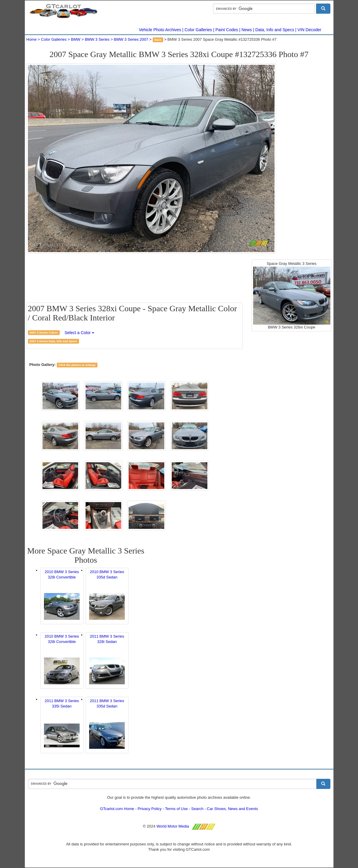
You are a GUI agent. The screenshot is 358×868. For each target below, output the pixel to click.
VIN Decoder (309, 30)
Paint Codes (227, 30)
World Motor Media (173, 826)
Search (197, 809)
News (247, 30)
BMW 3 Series (97, 39)
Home (32, 39)
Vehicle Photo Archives (160, 30)
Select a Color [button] (79, 333)
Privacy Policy (150, 809)
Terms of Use (176, 809)
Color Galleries (198, 30)
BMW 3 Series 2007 (131, 39)
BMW (76, 39)
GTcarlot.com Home (117, 809)
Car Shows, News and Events (232, 809)
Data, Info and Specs (275, 30)
